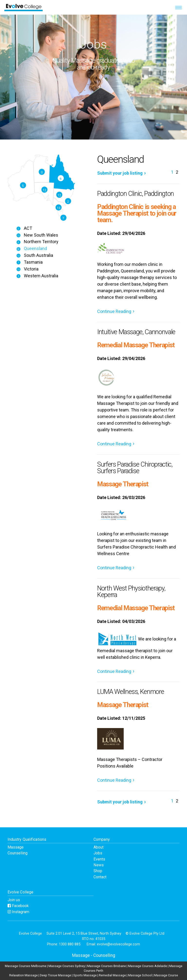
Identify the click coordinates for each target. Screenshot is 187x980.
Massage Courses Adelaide (148, 966)
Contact (100, 877)
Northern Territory (37, 242)
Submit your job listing (120, 173)
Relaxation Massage (23, 975)
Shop (98, 871)
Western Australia (37, 276)
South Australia (35, 255)
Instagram (18, 912)
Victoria (27, 269)
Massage (16, 847)
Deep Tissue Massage (56, 975)
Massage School (140, 975)
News (99, 865)
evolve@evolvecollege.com (118, 944)
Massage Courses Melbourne (26, 966)
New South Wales (37, 235)
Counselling (18, 853)
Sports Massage (85, 975)
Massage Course (166, 975)
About (98, 847)
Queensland (32, 248)
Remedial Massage (112, 975)
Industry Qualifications (27, 839)
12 (59, 195)
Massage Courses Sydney (67, 966)
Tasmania (29, 262)
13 (59, 208)
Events (99, 859)
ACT (24, 228)
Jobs (98, 853)
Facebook (18, 906)
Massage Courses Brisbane (107, 966)
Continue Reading (114, 311)
